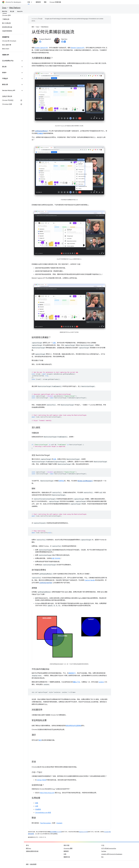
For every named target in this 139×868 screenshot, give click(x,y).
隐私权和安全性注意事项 (73, 726)
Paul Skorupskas (45, 823)
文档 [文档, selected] (29, 2)
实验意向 (38, 809)
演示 (40, 740)
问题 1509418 (56, 558)
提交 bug (28, 848)
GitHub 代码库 (42, 780)
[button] (11, 61)
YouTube (104, 851)
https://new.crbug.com (47, 793)
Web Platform (15, 8)
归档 (65, 854)
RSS (102, 857)
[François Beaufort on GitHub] (40, 42)
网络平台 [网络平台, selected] (5, 11)
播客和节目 (67, 857)
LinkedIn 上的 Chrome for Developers (112, 854)
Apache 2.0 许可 (83, 832)
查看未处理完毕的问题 (32, 851)
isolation (101, 682)
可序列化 (61, 481)
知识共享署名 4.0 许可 (56, 832)
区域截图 (40, 133)
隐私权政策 (33, 864)
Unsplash (59, 823)
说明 (37, 806)
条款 (27, 864)
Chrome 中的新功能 (55, 2)
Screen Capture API (41, 48)
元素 (54, 343)
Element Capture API (77, 48)
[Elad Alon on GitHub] (62, 42)
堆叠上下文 (76, 682)
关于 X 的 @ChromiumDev (109, 848)
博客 (45, 2)
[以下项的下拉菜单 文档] (32, 2)
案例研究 (38, 2)
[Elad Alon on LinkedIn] (65, 42)
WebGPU (20, 11)
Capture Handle (90, 580)
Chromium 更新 (68, 848)
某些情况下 (72, 673)
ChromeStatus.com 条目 (43, 813)
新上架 (12, 11)
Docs (4, 8)
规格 (37, 803)
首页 (33, 27)
